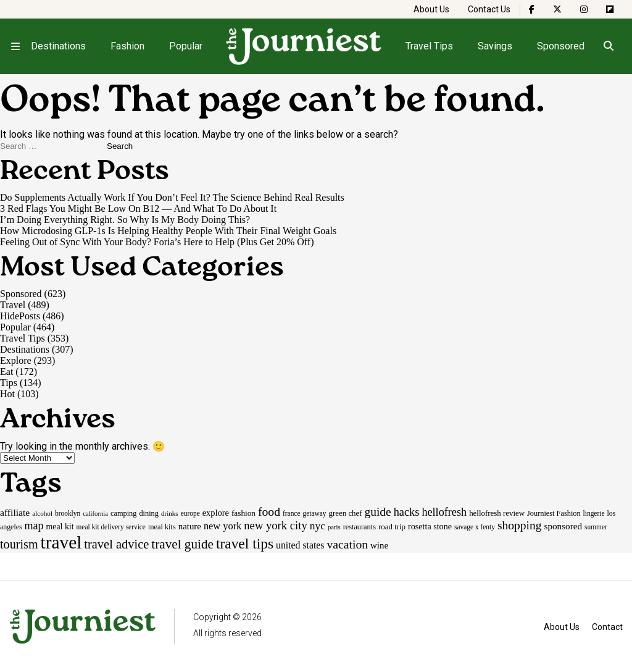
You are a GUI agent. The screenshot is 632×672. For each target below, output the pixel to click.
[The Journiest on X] (557, 9)
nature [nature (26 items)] (190, 526)
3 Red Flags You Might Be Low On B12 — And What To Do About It (138, 208)
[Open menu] (15, 46)
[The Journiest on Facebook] (532, 9)
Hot (7, 394)
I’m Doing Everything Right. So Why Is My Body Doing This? (125, 220)
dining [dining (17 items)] (148, 513)
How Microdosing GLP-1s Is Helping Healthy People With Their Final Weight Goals (168, 231)
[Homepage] (304, 46)
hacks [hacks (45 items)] (407, 512)
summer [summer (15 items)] (596, 527)
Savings (495, 46)
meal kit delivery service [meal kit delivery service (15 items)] (111, 527)
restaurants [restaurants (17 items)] (360, 527)
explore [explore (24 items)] (216, 513)
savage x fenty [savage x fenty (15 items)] (475, 527)
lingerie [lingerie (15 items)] (594, 513)
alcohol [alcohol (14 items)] (42, 513)
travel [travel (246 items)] (61, 542)
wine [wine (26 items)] (379, 545)
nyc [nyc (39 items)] (318, 526)
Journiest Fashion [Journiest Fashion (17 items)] (554, 513)
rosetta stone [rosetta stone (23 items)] (430, 526)
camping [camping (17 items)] (123, 513)
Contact (607, 627)
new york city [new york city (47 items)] (275, 525)
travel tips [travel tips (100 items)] (245, 544)
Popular (186, 46)
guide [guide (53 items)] (378, 512)
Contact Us (489, 9)
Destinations (58, 46)
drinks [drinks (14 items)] (170, 513)
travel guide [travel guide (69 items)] (182, 544)
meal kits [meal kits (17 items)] (162, 527)
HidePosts (20, 316)
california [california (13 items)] (95, 514)
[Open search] (608, 46)
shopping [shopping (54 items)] (520, 525)
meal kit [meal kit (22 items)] (60, 527)
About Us (431, 9)
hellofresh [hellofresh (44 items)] (444, 512)
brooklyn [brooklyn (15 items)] (68, 513)
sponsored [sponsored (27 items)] (563, 526)
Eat (6, 372)
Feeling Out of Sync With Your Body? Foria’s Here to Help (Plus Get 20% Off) (157, 242)
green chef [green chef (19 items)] (346, 513)
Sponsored (561, 46)
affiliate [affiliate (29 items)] (15, 512)
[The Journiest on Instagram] (584, 9)
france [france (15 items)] (292, 513)
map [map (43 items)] (34, 526)
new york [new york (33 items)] (222, 526)
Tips (9, 383)
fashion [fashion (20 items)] (243, 513)
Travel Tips (429, 46)
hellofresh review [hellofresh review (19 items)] (497, 513)
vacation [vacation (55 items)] (347, 544)
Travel (13, 305)
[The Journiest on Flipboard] (610, 9)
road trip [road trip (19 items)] (392, 527)
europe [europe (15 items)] (190, 513)
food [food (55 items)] (269, 511)
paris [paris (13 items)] (334, 527)
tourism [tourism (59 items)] (19, 544)
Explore (16, 360)
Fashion (127, 46)
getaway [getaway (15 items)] (314, 513)
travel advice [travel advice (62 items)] (116, 544)
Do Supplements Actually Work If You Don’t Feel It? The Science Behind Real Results (173, 197)
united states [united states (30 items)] (300, 545)
